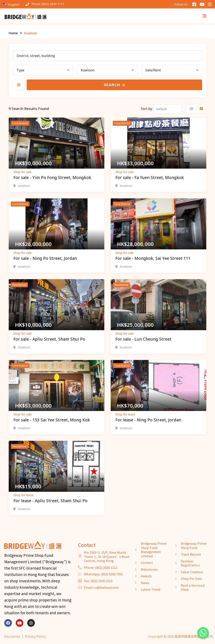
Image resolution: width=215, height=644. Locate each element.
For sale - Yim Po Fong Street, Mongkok (52, 178)
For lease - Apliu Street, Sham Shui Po (50, 501)
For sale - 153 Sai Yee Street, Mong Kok (52, 420)
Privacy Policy (35, 636)
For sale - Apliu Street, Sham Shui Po (49, 339)
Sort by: (147, 109)
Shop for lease (125, 414)
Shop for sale (23, 172)
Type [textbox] (20, 70)
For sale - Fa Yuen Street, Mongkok (150, 178)
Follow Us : (182, 4)
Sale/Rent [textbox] (153, 70)
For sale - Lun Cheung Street (143, 339)
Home (13, 33)
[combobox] (43, 70)
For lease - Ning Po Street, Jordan (148, 420)
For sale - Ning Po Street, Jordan (45, 258)
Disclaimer (12, 636)
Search (115, 85)
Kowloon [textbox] (88, 70)
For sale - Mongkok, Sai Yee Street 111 (153, 258)
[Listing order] (168, 109)
